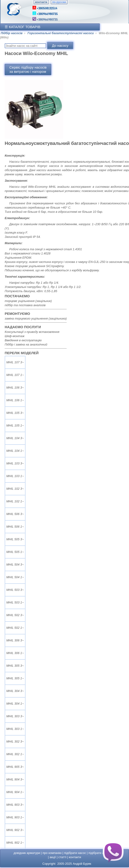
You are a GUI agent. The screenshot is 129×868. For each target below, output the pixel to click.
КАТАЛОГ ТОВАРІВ (25, 27)
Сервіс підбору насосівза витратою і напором (28, 69)
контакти (41, 2)
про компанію (52, 853)
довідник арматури (27, 853)
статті (62, 857)
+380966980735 (47, 20)
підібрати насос (75, 853)
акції (53, 857)
